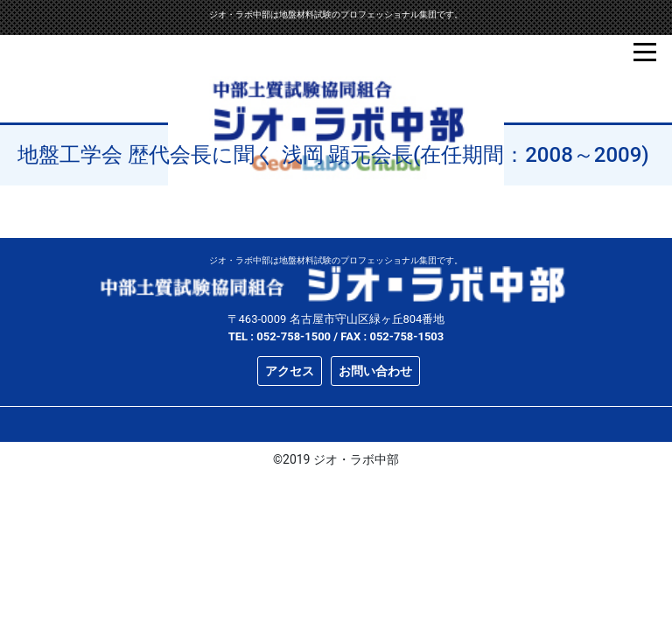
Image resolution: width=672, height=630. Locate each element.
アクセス (290, 371)
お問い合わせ (375, 371)
